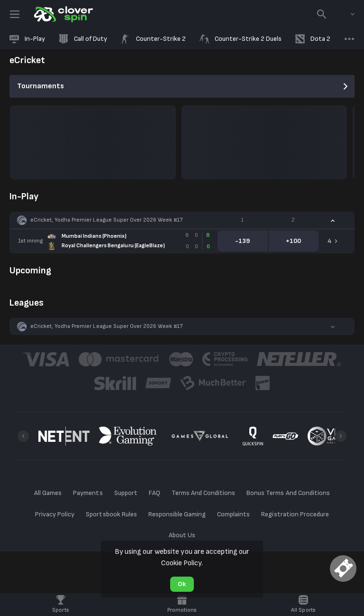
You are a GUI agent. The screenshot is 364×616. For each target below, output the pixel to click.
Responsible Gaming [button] (177, 514)
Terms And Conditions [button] (203, 493)
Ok (182, 584)
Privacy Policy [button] (55, 514)
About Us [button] (182, 535)
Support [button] (126, 493)
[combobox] (346, 14)
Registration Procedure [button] (295, 514)
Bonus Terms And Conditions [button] (288, 493)
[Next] (341, 436)
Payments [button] (88, 493)
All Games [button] (48, 493)
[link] (63, 14)
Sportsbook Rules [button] (111, 514)
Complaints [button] (233, 514)
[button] (182, 220)
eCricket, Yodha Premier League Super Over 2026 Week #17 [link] (107, 220)
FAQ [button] (155, 493)
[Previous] (23, 436)
